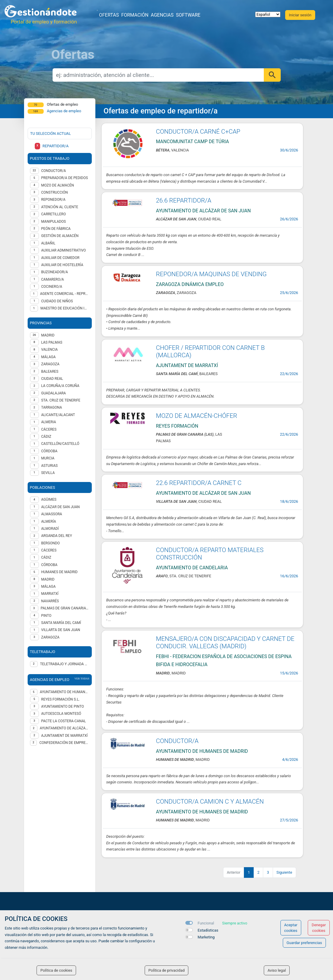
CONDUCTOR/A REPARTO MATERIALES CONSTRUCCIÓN (210, 554)
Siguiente (284, 872)
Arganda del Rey (57, 536)
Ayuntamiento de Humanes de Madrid (64, 692)
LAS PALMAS (52, 342)
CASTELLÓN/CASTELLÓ (60, 444)
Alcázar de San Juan (61, 507)
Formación (135, 15)
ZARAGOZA (50, 364)
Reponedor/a (53, 200)
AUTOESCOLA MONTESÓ (61, 714)
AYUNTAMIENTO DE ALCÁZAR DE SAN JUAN (65, 728)
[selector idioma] (268, 14)
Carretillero (54, 214)
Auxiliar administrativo (64, 250)
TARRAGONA (52, 407)
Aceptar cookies (291, 928)
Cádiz (46, 557)
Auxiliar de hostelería (62, 265)
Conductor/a (54, 171)
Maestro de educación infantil (65, 308)
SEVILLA (48, 473)
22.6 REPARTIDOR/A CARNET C (199, 483)
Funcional (206, 923)
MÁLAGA (49, 357)
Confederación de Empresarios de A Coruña (64, 743)
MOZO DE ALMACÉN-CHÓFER (197, 416)
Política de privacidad (167, 970)
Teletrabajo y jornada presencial (65, 664)
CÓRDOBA (49, 451)
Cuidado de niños (57, 301)
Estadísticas (208, 930)
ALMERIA (49, 422)
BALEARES (50, 372)
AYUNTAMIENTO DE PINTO (63, 706)
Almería (49, 521)
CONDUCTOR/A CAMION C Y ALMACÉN (210, 802)
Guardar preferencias (304, 943)
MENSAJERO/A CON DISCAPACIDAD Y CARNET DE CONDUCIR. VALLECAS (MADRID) (225, 642)
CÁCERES (49, 429)
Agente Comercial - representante (65, 294)
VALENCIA (50, 350)
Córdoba (49, 565)
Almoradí (50, 529)
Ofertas (109, 15)
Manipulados (54, 222)
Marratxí (50, 594)
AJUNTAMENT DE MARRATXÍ (65, 736)
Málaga (49, 587)
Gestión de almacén (60, 236)
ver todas (82, 679)
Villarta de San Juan (61, 630)
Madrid (48, 579)
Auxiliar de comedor (60, 258)
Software (188, 15)
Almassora (52, 514)
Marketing (206, 937)
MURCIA (48, 458)
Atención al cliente (60, 207)
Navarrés (50, 601)
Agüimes (49, 500)
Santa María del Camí (61, 623)
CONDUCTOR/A (177, 741)
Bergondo (51, 543)
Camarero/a (53, 279)
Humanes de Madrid (60, 572)
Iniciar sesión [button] (300, 15)
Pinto (46, 616)
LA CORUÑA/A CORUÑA (60, 386)
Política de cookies (56, 970)
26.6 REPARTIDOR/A (184, 200)
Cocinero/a (52, 287)
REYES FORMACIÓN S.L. (61, 699)
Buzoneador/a (55, 272)
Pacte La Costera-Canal (64, 721)
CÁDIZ (46, 437)
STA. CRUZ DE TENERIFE (61, 400)
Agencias (162, 15)
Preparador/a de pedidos (65, 178)
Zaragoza (50, 637)
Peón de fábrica (56, 229)
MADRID (48, 335)
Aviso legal (277, 970)
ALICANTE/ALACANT (58, 415)
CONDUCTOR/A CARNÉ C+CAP (198, 132)
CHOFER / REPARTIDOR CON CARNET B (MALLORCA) (210, 351)
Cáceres (49, 550)
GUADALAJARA (54, 393)
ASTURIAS (50, 466)
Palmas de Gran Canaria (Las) (65, 608)
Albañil (48, 243)
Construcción (55, 192)
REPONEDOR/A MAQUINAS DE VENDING (211, 274)
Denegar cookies (319, 928)
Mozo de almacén (58, 185)
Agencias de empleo (64, 111)
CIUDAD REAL (52, 379)
